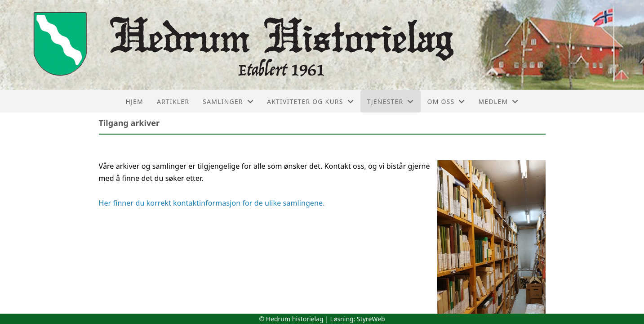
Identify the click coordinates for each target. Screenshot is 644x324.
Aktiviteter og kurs (310, 101)
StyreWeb (371, 319)
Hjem (134, 101)
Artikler (173, 101)
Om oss (446, 101)
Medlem (499, 101)
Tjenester (391, 101)
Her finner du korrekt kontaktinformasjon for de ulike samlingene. (213, 203)
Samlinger (228, 101)
